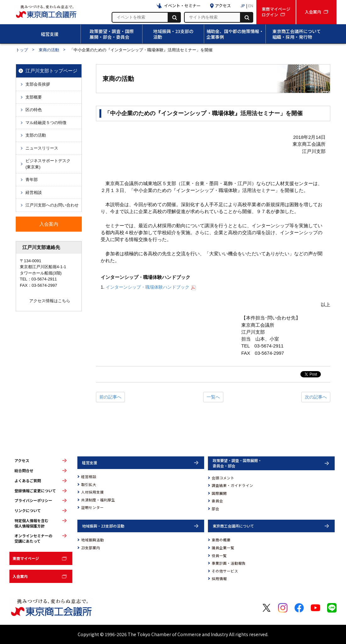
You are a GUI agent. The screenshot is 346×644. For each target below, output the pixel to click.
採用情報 (219, 579)
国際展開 (219, 493)
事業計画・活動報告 (229, 563)
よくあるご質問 (28, 481)
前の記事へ (110, 397)
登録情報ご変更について (35, 491)
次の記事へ (316, 397)
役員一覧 (219, 556)
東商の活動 (49, 50)
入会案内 (20, 576)
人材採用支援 (92, 492)
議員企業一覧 (223, 548)
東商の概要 (221, 540)
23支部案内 (91, 548)
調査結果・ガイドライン (232, 485)
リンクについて (28, 511)
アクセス (22, 460)
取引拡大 (89, 484)
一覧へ (213, 397)
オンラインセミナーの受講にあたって (33, 538)
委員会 (217, 501)
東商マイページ (26, 558)
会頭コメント (223, 478)
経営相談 (89, 477)
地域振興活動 (92, 540)
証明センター (92, 507)
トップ (22, 50)
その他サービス (225, 571)
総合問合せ (24, 471)
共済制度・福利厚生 (98, 500)
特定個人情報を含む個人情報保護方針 (31, 523)
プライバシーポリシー (33, 500)
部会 (215, 509)
